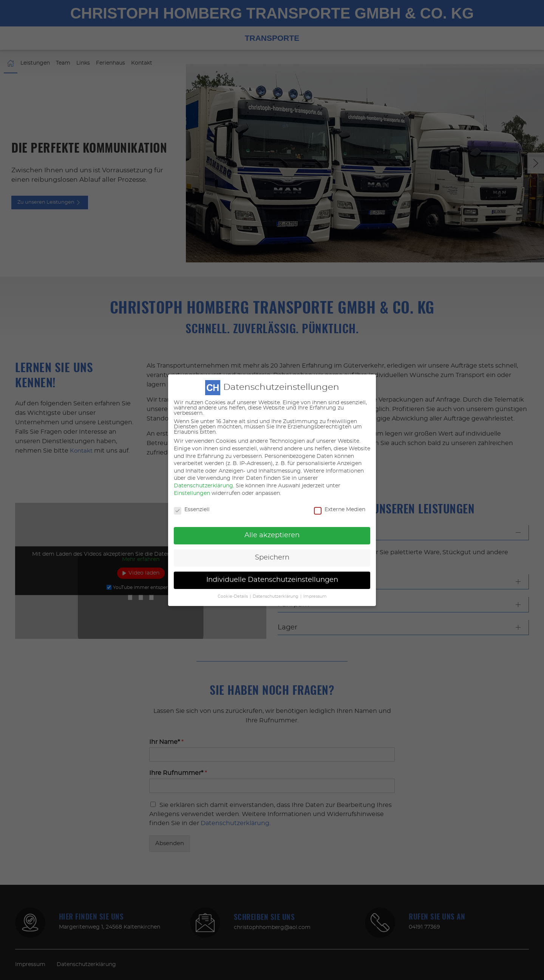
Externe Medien (340, 496)
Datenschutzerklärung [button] (276, 583)
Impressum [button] (315, 583)
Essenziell (192, 496)
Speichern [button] (272, 544)
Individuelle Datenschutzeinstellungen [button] (272, 566)
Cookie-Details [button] (233, 583)
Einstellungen (192, 479)
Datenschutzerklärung (203, 472)
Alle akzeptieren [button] (272, 522)
